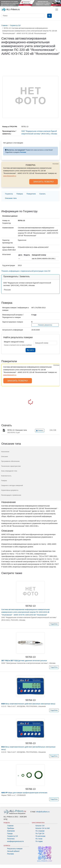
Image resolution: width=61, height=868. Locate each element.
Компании (11, 831)
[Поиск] (23, 16)
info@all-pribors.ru (43, 812)
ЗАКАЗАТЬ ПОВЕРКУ (44, 182)
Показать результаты (45, 325)
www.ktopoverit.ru (10, 176)
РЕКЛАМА (56, 164)
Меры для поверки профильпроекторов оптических (24, 793)
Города (10, 833)
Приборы (11, 828)
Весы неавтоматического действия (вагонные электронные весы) (28, 704)
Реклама (11, 854)
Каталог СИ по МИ (43, 828)
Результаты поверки (15, 849)
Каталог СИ (40, 826)
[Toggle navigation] (57, 10)
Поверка (20, 194)
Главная (10, 826)
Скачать (42, 194)
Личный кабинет (13, 851)
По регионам (40, 836)
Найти (30, 350)
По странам (40, 831)
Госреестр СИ (13, 836)
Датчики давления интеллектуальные (24, 661)
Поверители (31, 194)
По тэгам (39, 839)
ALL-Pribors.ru (11, 10)
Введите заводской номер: (14, 342)
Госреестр (9, 194)
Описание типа (11, 198)
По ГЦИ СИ (40, 833)
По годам (39, 841)
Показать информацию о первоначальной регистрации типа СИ (26, 271)
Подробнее (54, 624)
